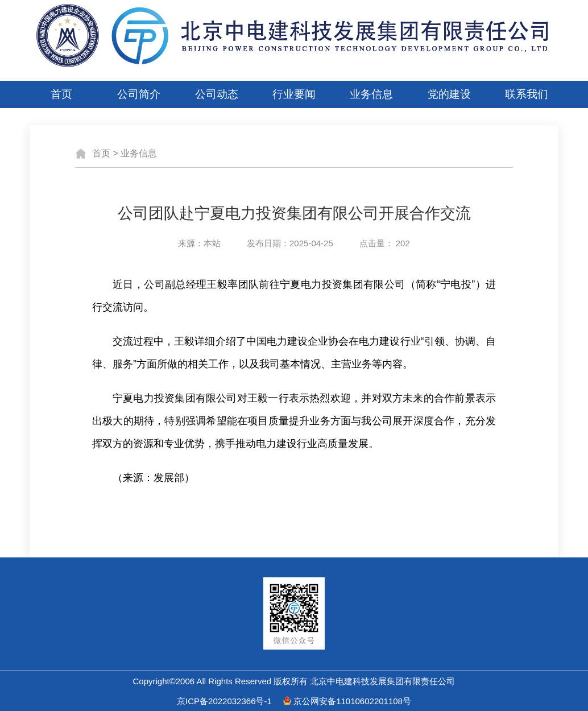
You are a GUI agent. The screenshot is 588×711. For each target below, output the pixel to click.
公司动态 (217, 94)
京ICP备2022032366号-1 (224, 701)
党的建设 (449, 94)
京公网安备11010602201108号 (352, 701)
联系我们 (527, 94)
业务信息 (371, 94)
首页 (61, 94)
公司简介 (139, 94)
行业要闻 (294, 94)
